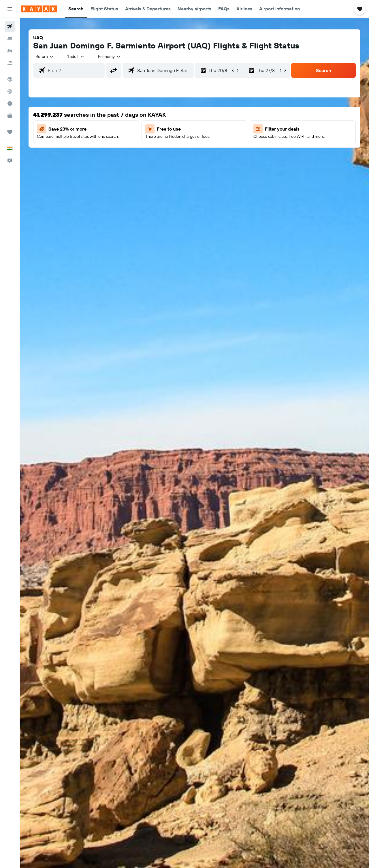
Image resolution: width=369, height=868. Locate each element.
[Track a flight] (10, 91)
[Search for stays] (10, 39)
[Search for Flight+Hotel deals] (10, 63)
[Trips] (10, 132)
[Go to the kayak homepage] (39, 9)
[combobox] (45, 57)
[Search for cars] (10, 51)
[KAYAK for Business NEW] (10, 116)
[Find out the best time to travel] (10, 103)
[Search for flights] (10, 27)
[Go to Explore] (10, 79)
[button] (10, 9)
